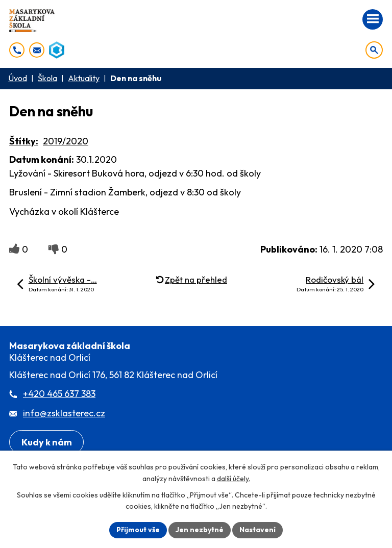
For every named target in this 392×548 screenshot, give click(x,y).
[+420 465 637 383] (17, 50)
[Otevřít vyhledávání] (374, 50)
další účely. (234, 479)
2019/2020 (66, 141)
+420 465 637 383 (59, 394)
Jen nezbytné (200, 530)
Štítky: (24, 141)
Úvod (18, 78)
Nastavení (258, 530)
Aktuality (84, 78)
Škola (47, 78)
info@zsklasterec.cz (64, 413)
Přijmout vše (138, 530)
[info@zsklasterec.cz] (37, 50)
